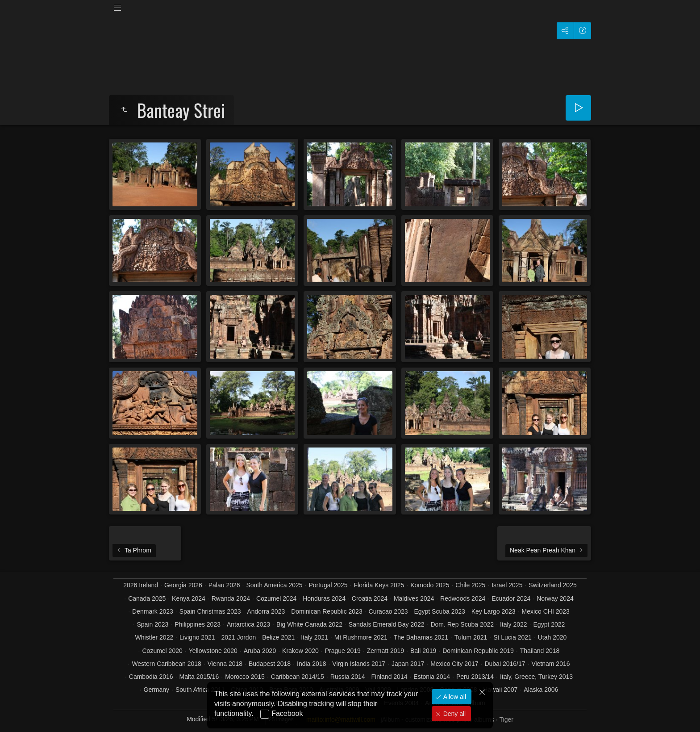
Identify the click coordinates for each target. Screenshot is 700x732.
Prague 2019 (343, 651)
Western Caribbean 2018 (166, 664)
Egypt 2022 (549, 624)
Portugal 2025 (328, 585)
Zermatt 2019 (385, 651)
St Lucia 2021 (512, 637)
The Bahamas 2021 (421, 637)
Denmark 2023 (153, 611)
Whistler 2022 (154, 637)
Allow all (454, 697)
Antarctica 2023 (248, 624)
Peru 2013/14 (475, 677)
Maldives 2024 (414, 598)
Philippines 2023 (198, 624)
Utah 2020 (552, 637)
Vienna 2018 (225, 664)
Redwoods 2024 (463, 598)
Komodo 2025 (430, 585)
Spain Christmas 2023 (210, 611)
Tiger (506, 719)
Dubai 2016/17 (505, 664)
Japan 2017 (408, 664)
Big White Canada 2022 (309, 624)
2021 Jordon (238, 637)
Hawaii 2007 (500, 690)
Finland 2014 (390, 677)
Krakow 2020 (300, 651)
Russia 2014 (348, 677)
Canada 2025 (147, 598)
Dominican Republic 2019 (478, 651)
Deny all (454, 714)
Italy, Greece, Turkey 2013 (536, 677)
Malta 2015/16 (199, 677)
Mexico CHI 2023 (545, 611)
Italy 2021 (315, 637)
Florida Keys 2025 (379, 585)
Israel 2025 (507, 585)
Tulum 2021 (471, 637)
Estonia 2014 (432, 677)
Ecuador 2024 (511, 598)
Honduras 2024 (324, 598)
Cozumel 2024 (276, 598)
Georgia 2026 (183, 585)
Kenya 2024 (189, 598)
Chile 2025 (470, 585)
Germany (157, 690)
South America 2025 (274, 585)
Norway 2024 (555, 598)
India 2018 (311, 664)
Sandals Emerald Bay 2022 (387, 624)
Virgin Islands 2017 (359, 664)
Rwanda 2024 (231, 598)
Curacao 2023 (388, 611)
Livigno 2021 (197, 637)
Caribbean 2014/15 (298, 677)
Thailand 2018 (540, 651)
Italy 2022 (514, 624)
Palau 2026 (224, 585)
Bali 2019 (423, 651)
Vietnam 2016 (550, 664)
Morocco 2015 (245, 677)
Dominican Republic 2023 (327, 611)
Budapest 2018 (270, 664)
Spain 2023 (153, 624)
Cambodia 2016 (151, 677)
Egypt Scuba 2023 (439, 611)
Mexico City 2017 (454, 664)
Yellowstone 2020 (213, 651)
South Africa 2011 (200, 690)
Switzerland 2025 (552, 585)
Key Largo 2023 (494, 611)
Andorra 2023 (266, 611)
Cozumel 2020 (162, 651)
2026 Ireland (141, 585)
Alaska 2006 (541, 690)
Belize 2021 (278, 637)
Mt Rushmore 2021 (361, 637)
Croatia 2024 (370, 598)
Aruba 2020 (260, 651)
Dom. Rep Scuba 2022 (462, 624)
